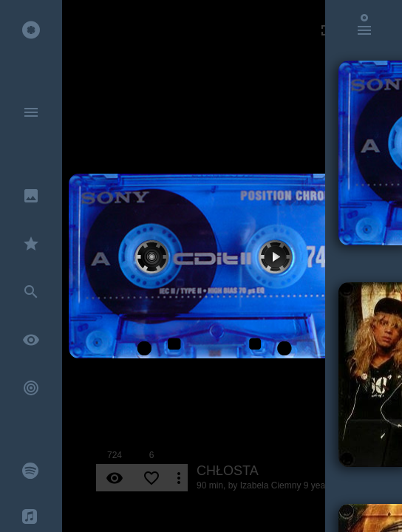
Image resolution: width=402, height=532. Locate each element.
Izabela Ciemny (271, 485)
